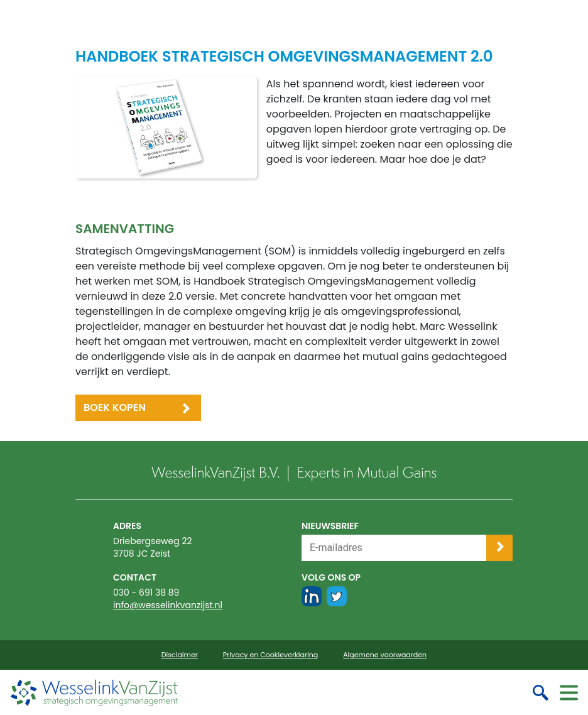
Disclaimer (180, 655)
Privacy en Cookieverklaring (270, 655)
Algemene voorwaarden (385, 655)
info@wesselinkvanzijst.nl (168, 605)
